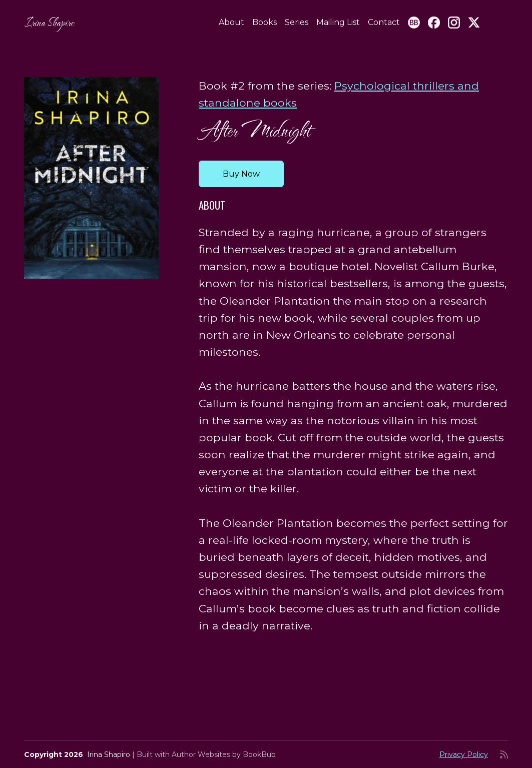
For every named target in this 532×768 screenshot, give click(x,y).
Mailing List (338, 22)
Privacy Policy (464, 754)
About (231, 22)
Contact (384, 22)
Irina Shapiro (49, 22)
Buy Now (241, 174)
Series (297, 22)
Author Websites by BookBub (224, 754)
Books (264, 22)
